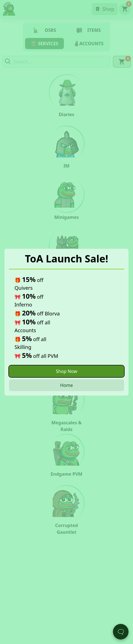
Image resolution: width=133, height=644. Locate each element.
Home (67, 385)
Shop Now (66, 371)
